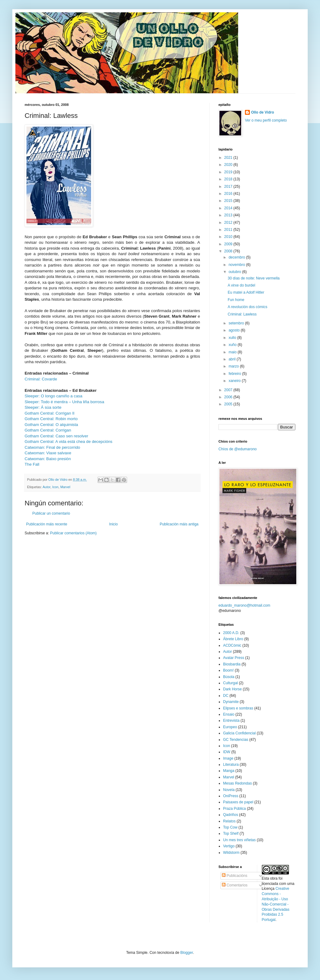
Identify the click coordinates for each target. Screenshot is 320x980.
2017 (229, 187)
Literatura (231, 765)
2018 (229, 179)
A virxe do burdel (241, 285)
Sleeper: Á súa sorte (43, 407)
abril (233, 359)
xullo (233, 338)
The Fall (32, 464)
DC (226, 696)
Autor (46, 487)
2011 (229, 230)
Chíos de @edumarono (238, 449)
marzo (234, 366)
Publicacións (235, 876)
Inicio (114, 524)
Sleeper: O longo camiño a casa (54, 396)
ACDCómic (232, 645)
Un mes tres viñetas (239, 840)
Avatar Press (234, 658)
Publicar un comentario (51, 513)
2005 (229, 404)
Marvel (65, 487)
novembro (237, 265)
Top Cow (230, 827)
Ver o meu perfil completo (266, 120)
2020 (229, 165)
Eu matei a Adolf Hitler (246, 292)
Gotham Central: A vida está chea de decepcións (68, 442)
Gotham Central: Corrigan (48, 430)
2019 (229, 172)
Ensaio (229, 714)
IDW (227, 752)
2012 (229, 223)
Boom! (228, 670)
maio (233, 352)
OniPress (231, 796)
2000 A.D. (231, 633)
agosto (235, 330)
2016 (229, 194)
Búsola (229, 677)
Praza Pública (234, 809)
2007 (229, 390)
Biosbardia (232, 664)
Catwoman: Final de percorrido (52, 447)
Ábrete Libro (233, 639)
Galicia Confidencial (239, 733)
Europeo (230, 727)
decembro (237, 257)
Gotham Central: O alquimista (51, 425)
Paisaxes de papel (238, 802)
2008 (229, 251)
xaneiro (235, 381)
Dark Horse (232, 689)
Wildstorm (231, 853)
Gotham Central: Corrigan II (50, 413)
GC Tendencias (236, 740)
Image (228, 758)
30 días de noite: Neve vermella (254, 278)
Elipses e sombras (238, 708)
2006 (229, 397)
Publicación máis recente (47, 524)
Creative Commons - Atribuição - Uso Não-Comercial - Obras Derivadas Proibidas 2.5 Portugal (276, 904)
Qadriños (231, 815)
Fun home (236, 300)
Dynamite (231, 702)
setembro (237, 323)
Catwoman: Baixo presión (48, 459)
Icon (55, 487)
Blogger (187, 953)
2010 (229, 237)
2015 (229, 201)
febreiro (235, 374)
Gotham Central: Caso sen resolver (56, 436)
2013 (229, 215)
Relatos (229, 821)
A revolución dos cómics (248, 307)
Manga (229, 771)
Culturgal (230, 683)
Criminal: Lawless (242, 314)
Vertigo (229, 846)
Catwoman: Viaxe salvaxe (48, 453)
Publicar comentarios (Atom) (73, 533)
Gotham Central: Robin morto (51, 419)
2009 (229, 244)
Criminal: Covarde (41, 379)
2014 (229, 208)
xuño (233, 345)
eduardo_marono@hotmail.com (244, 605)
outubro (235, 272)
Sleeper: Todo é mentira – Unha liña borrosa (64, 402)
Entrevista (231, 721)
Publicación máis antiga (179, 524)
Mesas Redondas (237, 783)
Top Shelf (231, 833)
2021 (229, 158)
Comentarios (235, 885)
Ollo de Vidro (262, 112)
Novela (229, 790)
